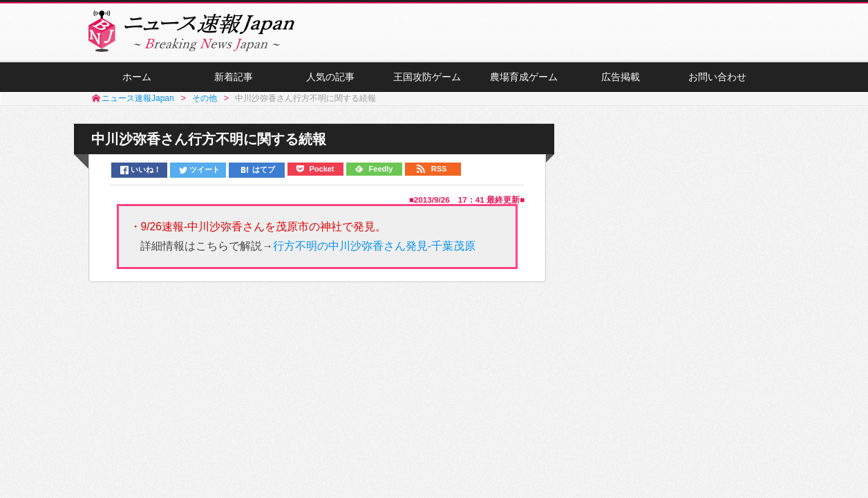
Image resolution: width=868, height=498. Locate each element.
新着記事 (234, 77)
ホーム (137, 77)
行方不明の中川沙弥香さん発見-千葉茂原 (374, 246)
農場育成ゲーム (524, 77)
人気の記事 (330, 77)
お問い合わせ (717, 77)
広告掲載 (621, 77)
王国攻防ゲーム (427, 77)
